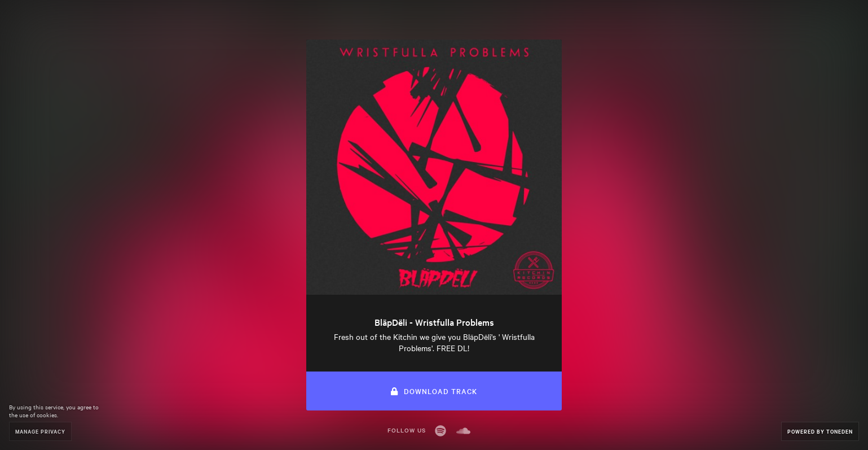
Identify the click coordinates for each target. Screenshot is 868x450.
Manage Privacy (40, 431)
